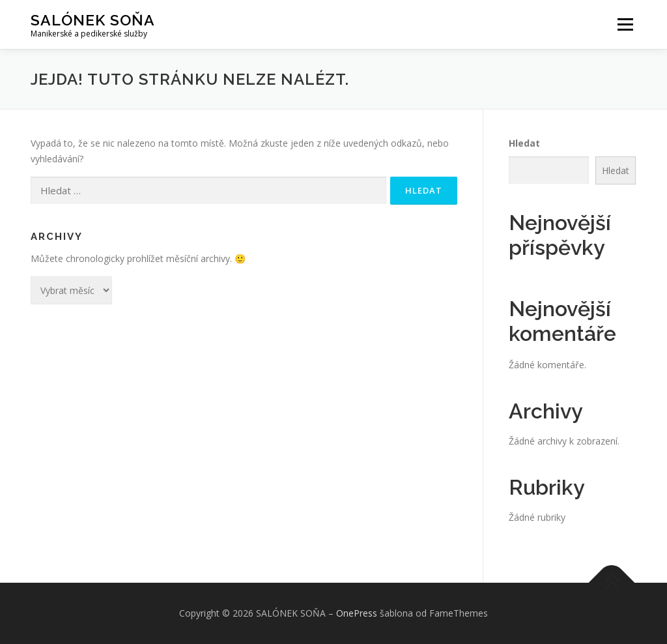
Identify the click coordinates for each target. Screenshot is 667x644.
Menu (625, 24)
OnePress (357, 613)
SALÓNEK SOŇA (93, 20)
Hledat (524, 143)
